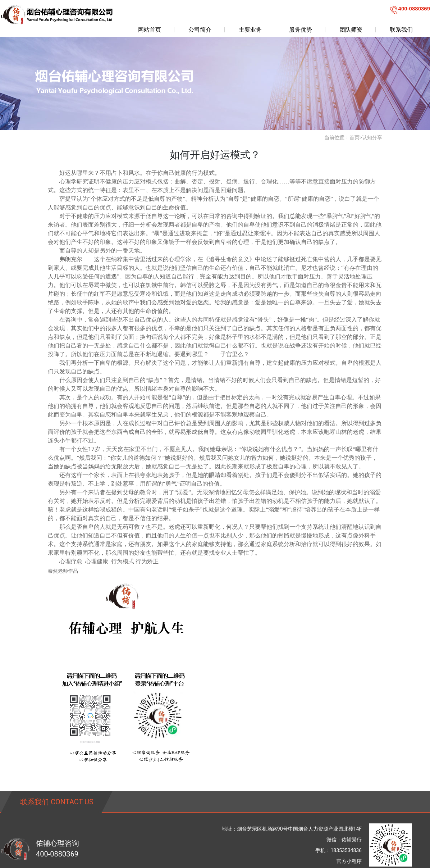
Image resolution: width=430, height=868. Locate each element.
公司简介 (200, 30)
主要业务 (250, 30)
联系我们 (401, 30)
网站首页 (150, 30)
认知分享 (372, 137)
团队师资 (351, 30)
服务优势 (301, 30)
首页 (354, 137)
